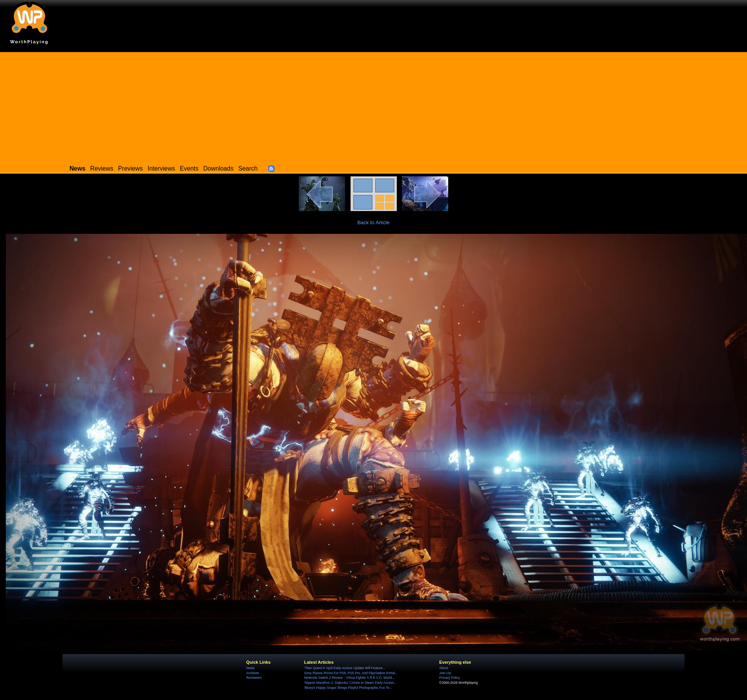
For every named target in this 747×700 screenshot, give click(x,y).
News (250, 668)
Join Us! (445, 673)
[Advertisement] (374, 106)
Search (248, 168)
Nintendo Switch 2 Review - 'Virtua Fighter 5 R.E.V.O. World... (350, 678)
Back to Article (374, 222)
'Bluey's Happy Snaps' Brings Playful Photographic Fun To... (348, 688)
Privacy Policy (450, 678)
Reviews (102, 168)
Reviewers (254, 678)
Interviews (161, 168)
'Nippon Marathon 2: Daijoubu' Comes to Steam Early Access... (351, 683)
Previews (130, 168)
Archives (253, 673)
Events (189, 168)
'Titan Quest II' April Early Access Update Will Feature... (345, 668)
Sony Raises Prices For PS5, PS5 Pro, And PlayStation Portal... (351, 673)
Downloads (219, 168)
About (444, 668)
